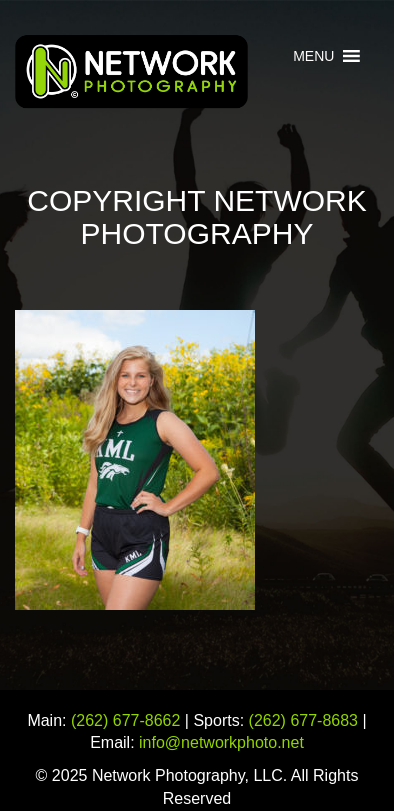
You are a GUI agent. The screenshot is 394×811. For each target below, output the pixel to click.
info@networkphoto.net (221, 742)
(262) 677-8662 (125, 720)
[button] (313, 56)
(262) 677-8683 (303, 720)
